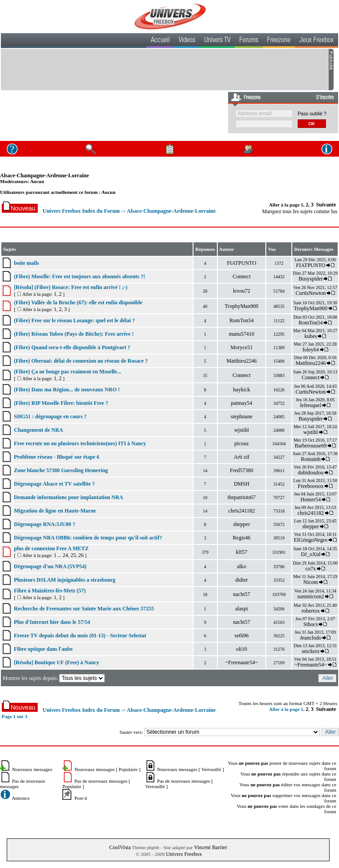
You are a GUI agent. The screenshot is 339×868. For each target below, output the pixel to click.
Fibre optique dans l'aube (43, 649)
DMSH (242, 484)
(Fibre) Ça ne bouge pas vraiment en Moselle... (67, 372)
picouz (242, 443)
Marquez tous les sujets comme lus (300, 211)
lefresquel (310, 405)
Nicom (311, 582)
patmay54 (241, 403)
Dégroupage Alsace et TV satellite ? (54, 484)
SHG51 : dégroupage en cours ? (50, 416)
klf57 (241, 552)
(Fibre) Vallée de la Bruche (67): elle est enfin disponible (78, 302)
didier (242, 580)
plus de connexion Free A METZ (51, 548)
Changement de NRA (38, 430)
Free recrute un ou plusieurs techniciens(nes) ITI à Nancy (80, 443)
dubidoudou (310, 473)
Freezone (279, 41)
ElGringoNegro (311, 540)
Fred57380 (242, 470)
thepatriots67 (242, 497)
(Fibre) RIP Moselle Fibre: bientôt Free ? (61, 403)
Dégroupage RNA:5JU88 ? (44, 524)
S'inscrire (325, 98)
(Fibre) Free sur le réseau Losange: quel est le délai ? (74, 320)
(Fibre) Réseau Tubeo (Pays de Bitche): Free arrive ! (74, 334)
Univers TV (217, 41)
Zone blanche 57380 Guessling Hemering (61, 470)
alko (242, 566)
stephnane (242, 416)
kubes (311, 336)
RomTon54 (242, 320)
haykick (242, 390)
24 (65, 555)
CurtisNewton (310, 293)
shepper (241, 524)
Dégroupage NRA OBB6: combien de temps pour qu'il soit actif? (88, 538)
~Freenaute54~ (242, 662)
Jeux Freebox (317, 41)
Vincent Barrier (211, 847)
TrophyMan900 (242, 306)
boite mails (26, 263)
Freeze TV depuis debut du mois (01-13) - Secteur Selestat (80, 636)
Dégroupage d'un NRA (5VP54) (50, 566)
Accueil (160, 41)
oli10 (242, 649)
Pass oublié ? (312, 114)
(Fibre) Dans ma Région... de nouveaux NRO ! (67, 390)
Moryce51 (241, 347)
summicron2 (311, 596)
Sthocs (311, 624)
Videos (187, 41)
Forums (249, 41)
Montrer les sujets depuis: (55, 678)
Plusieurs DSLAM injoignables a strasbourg (65, 580)
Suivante (326, 205)
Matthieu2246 (241, 361)
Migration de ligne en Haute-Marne (55, 511)
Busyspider (311, 279)
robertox (311, 611)
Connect (242, 276)
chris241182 (242, 511)
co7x (310, 569)
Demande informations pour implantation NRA (68, 497)
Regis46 (241, 538)
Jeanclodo (311, 638)
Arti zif (242, 457)
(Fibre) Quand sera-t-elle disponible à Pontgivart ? (72, 347)
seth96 (241, 636)
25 (73, 555)
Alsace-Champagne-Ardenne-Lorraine (44, 175)
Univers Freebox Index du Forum (81, 211)
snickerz (311, 651)
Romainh (311, 459)
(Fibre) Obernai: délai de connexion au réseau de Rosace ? (81, 361)
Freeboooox (310, 486)
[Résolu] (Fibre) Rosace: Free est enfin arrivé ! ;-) (71, 287)
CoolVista (120, 847)
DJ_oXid (310, 554)
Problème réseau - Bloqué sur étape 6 (57, 457)
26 (81, 555)
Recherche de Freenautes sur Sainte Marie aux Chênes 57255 (84, 609)
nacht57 (242, 594)
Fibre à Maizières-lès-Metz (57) (50, 591)
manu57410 (242, 334)
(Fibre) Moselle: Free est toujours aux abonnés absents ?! (79, 276)
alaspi (242, 609)
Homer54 (310, 500)
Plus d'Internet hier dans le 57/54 (52, 622)
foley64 (311, 350)
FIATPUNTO (241, 263)
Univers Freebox (184, 854)
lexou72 (242, 291)
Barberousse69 (310, 446)
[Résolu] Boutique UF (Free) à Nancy (57, 662)
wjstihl (242, 430)
